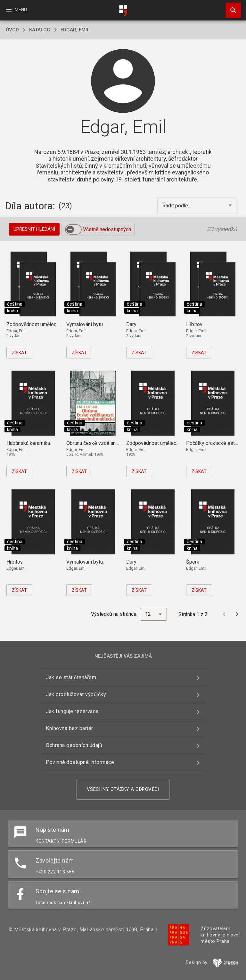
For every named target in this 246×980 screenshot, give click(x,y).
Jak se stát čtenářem (71, 677)
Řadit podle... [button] (177, 206)
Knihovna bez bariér (70, 728)
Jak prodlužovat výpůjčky (76, 694)
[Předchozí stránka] (224, 614)
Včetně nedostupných (107, 229)
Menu (16, 10)
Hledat (230, 7)
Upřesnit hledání (34, 229)
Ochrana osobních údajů (74, 745)
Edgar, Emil (75, 30)
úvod (12, 30)
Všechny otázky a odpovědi (123, 789)
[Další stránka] (237, 614)
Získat (19, 353)
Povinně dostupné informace (80, 762)
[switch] (73, 229)
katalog (40, 30)
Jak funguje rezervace (72, 711)
